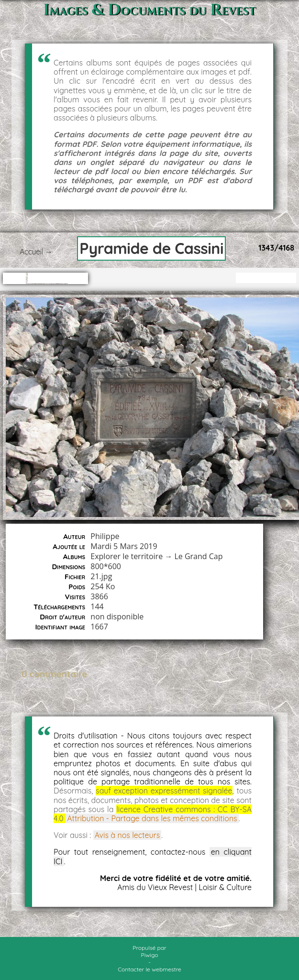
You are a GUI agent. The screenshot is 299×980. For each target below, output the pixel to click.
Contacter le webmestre (149, 969)
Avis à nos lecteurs (127, 835)
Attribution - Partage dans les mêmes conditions (152, 818)
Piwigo (150, 955)
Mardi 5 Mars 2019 (124, 546)
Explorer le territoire (127, 556)
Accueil (31, 252)
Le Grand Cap (198, 556)
